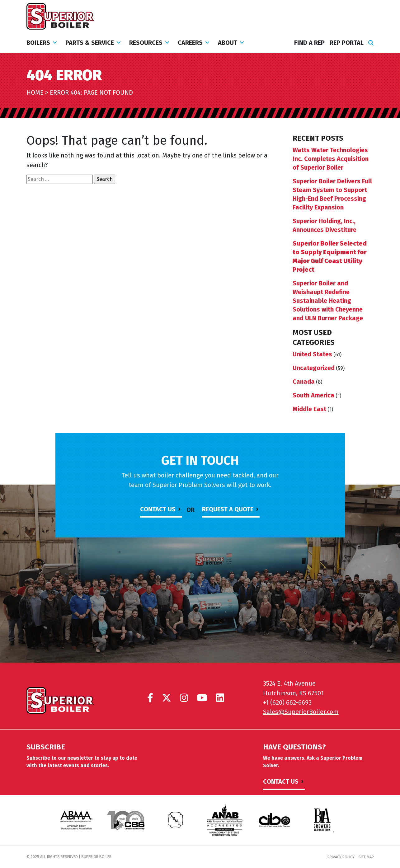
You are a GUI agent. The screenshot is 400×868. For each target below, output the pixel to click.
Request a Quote (228, 509)
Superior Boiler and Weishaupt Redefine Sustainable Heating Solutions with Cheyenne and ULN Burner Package (328, 301)
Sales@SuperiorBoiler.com (301, 712)
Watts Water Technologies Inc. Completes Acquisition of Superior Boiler (331, 159)
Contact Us (158, 509)
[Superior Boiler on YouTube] (202, 698)
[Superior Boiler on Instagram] (184, 698)
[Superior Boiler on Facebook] (150, 698)
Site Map (366, 857)
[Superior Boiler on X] (167, 698)
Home (35, 92)
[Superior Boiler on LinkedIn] (220, 698)
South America (313, 395)
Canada (304, 382)
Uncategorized (314, 368)
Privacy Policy (341, 857)
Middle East (309, 409)
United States (312, 354)
